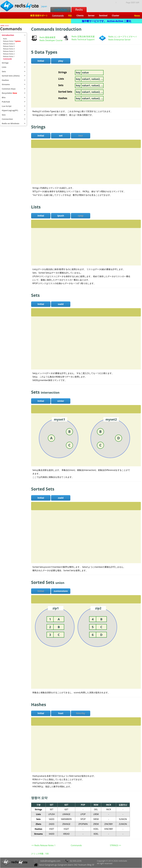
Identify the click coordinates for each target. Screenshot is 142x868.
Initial (41, 61)
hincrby (81, 713)
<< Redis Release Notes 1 (44, 845)
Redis (79, 10)
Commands (76, 845)
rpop (81, 216)
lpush (61, 216)
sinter (61, 401)
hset (61, 713)
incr (81, 136)
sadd (61, 304)
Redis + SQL (35, 21)
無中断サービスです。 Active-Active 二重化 (106, 21)
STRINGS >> (115, 845)
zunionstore (61, 591)
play (61, 61)
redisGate (61, 10)
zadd (61, 498)
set (61, 136)
